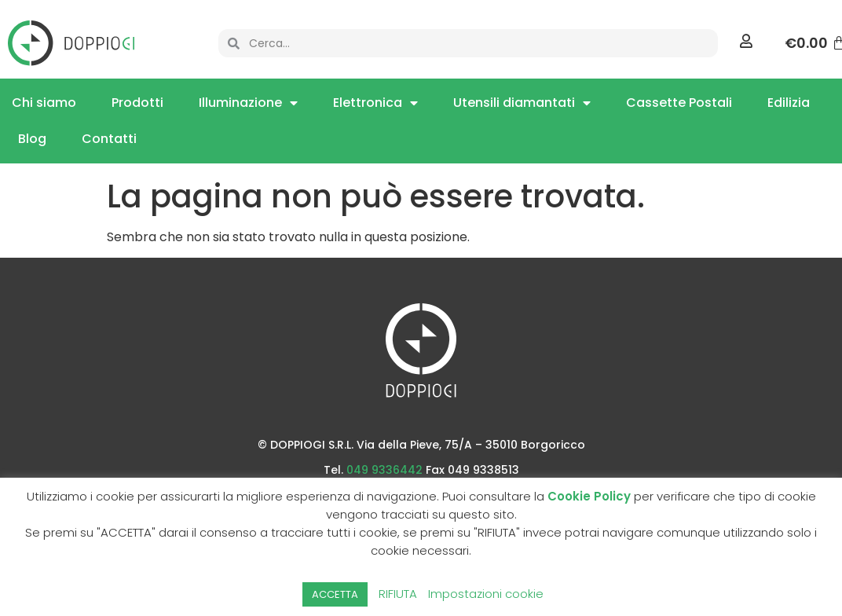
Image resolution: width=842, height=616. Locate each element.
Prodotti (137, 103)
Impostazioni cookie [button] (486, 594)
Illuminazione (248, 103)
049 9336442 (384, 470)
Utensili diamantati (522, 103)
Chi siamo (44, 103)
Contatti (109, 139)
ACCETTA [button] (335, 594)
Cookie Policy (589, 496)
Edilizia (789, 103)
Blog (32, 139)
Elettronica (375, 103)
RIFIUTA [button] (398, 594)
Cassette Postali (679, 103)
